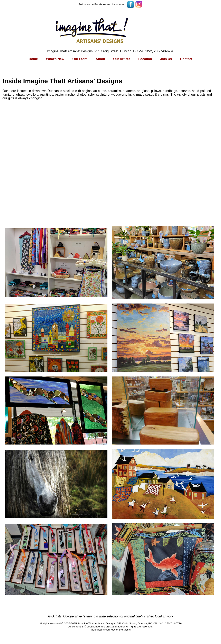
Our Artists (122, 59)
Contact (186, 59)
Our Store (80, 59)
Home (33, 59)
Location (145, 59)
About (100, 59)
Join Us (166, 59)
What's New (55, 59)
